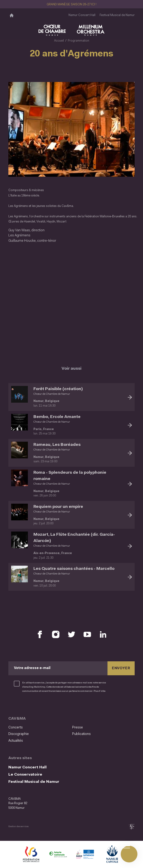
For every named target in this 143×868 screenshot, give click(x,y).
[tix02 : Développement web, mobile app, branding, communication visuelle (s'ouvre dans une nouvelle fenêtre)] (132, 825)
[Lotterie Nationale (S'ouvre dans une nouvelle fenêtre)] (58, 854)
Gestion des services (18, 825)
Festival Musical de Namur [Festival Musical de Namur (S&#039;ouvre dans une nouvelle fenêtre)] (117, 15)
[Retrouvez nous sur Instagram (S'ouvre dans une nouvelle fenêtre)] (56, 633)
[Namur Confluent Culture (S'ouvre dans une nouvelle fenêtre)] (85, 854)
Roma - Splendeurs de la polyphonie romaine (70, 474)
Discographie (19, 733)
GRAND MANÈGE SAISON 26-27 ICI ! (71, 5)
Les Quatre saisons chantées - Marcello (74, 568)
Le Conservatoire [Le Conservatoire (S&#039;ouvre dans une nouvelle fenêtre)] (25, 773)
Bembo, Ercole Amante (57, 416)
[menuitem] (39, 726)
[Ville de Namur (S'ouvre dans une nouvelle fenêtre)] (112, 854)
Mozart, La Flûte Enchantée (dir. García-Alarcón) (74, 536)
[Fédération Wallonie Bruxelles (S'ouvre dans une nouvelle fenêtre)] (31, 854)
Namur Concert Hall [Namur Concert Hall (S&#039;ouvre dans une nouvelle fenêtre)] (82, 15)
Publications (81, 733)
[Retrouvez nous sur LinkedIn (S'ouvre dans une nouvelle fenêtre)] (103, 633)
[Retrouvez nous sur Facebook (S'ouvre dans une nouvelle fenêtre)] (40, 633)
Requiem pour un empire (58, 505)
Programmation (78, 41)
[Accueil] (12, 15)
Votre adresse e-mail (32, 667)
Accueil (59, 41)
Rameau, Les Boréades (57, 443)
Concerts (16, 726)
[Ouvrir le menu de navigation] (129, 854)
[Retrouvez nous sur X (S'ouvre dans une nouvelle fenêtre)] (71, 633)
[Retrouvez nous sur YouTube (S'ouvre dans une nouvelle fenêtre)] (87, 633)
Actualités (16, 739)
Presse (78, 726)
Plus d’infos (99, 690)
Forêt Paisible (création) (58, 388)
